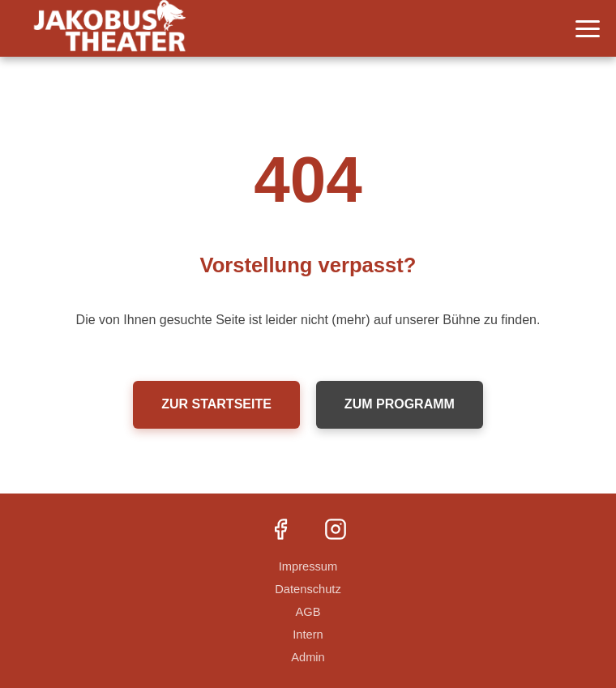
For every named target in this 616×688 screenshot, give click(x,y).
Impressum (308, 566)
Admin (308, 657)
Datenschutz (308, 589)
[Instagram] (336, 531)
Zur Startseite (216, 404)
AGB (308, 612)
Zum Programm (400, 404)
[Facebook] (280, 531)
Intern (308, 635)
